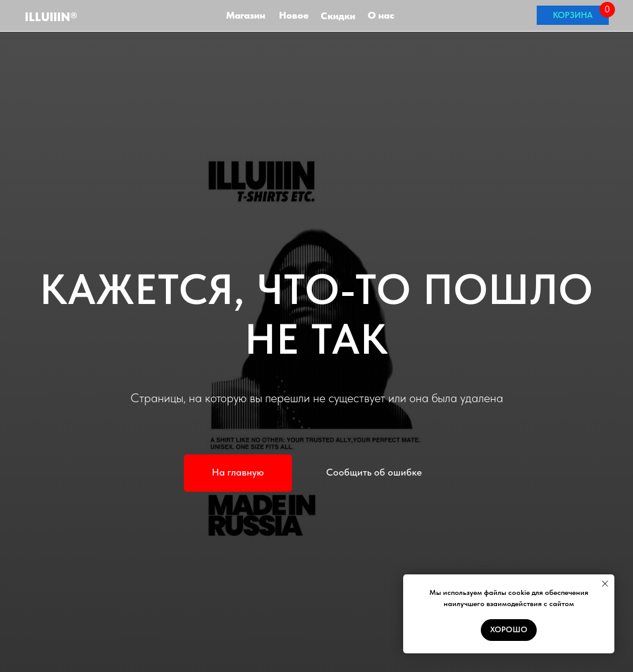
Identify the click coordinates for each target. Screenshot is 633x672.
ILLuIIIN (51, 17)
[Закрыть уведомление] (605, 584)
